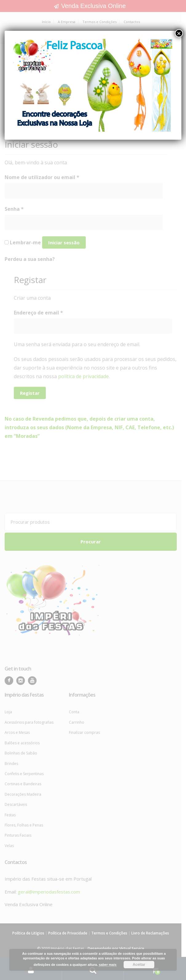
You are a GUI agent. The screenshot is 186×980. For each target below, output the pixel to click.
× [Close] (179, 33)
